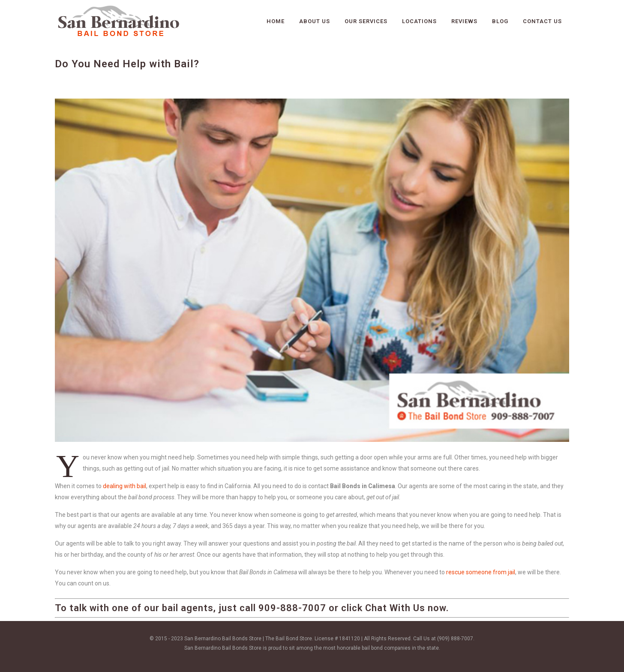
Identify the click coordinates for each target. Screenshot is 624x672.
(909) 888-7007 (455, 639)
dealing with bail (124, 486)
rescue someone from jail (481, 572)
